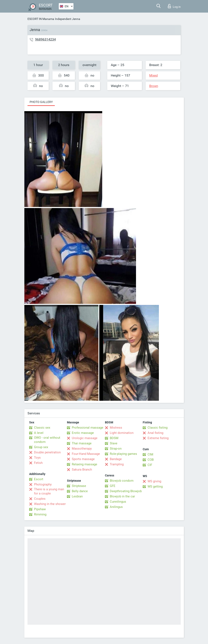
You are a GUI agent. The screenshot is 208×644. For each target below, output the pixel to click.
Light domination (122, 433)
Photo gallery (41, 102)
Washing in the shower (50, 504)
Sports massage (83, 459)
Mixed (153, 75)
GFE (113, 486)
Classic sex (42, 428)
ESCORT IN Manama (41, 19)
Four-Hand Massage (86, 454)
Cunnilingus (118, 502)
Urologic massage (85, 438)
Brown (154, 86)
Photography (43, 484)
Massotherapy (82, 449)
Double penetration (47, 452)
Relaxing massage (84, 464)
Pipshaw (40, 509)
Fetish (38, 463)
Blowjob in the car (122, 496)
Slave (114, 443)
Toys (37, 458)
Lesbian (77, 496)
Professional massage (88, 428)
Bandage (116, 459)
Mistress (116, 428)
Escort (39, 479)
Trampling (117, 464)
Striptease (79, 486)
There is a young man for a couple (49, 491)
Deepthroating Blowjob (126, 491)
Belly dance (80, 491)
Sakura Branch (82, 470)
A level (39, 433)
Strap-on (116, 449)
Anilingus (116, 507)
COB (151, 460)
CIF (150, 465)
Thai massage (82, 443)
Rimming (40, 514)
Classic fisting (158, 428)
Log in (174, 6)
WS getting (155, 487)
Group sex (41, 447)
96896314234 (45, 39)
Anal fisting (155, 433)
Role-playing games (123, 454)
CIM (150, 454)
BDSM (114, 438)
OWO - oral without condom (47, 440)
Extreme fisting (158, 438)
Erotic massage (83, 433)
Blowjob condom (122, 481)
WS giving (154, 481)
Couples (40, 499)
